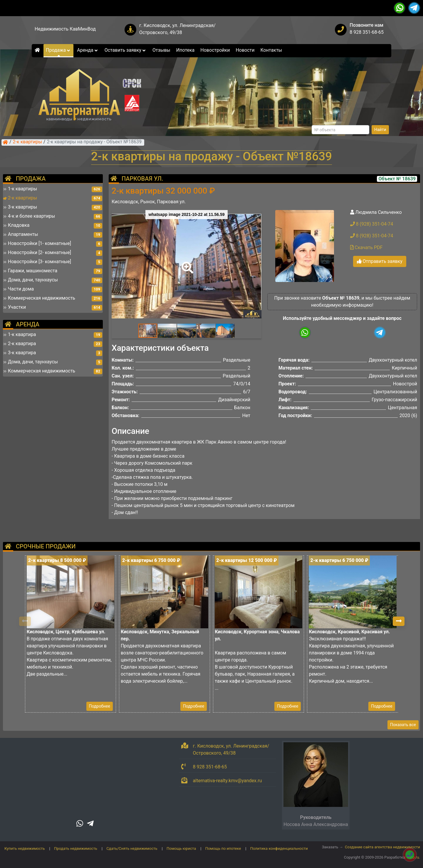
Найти (380, 130)
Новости (245, 50)
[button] (186, 263)
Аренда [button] (88, 50)
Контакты (271, 50)
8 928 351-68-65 (367, 32)
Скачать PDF (366, 247)
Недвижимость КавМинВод (65, 29)
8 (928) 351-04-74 (372, 224)
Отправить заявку (380, 261)
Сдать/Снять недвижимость (132, 848)
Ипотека (186, 50)
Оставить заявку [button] (126, 50)
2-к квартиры (27, 142)
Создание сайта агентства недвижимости (382, 847)
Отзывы (161, 50)
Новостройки (215, 50)
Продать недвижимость (76, 848)
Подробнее (100, 706)
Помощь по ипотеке (223, 848)
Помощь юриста (181, 848)
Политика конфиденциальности (279, 848)
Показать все (403, 725)
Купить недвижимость (25, 848)
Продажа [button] (58, 50)
